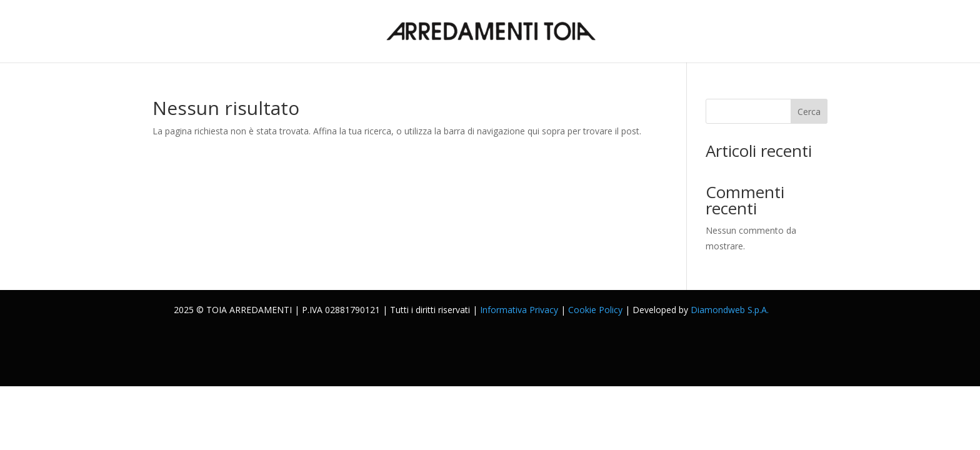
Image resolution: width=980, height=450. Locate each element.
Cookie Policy (595, 310)
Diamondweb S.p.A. (730, 310)
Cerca (809, 112)
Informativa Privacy (519, 310)
